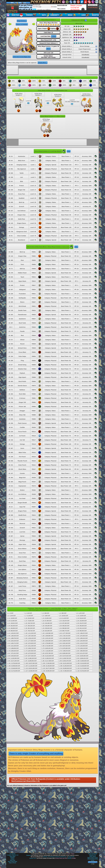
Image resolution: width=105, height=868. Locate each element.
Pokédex (12, 858)
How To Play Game (13, 862)
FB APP (70, 858)
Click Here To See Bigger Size (22, 57)
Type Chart (13, 860)
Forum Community (93, 854)
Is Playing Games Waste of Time (13, 11)
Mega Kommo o (22, 21)
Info (25, 3)
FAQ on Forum (13, 863)
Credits (74, 858)
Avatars (13, 859)
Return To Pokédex (22, 24)
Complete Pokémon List (12, 855)
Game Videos (93, 856)
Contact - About (70, 854)
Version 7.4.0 (93, 5)
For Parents (12, 854)
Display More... (43, 63)
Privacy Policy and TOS (61, 858)
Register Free (93, 855)
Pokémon (29, 855)
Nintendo (45, 857)
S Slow (54, 36)
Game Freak (71, 857)
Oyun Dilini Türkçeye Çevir (12, 7)
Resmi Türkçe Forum (93, 858)
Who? (48, 49)
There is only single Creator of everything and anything (36, 753)
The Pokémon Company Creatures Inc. (57, 857)
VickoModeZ (85, 55)
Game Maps (13, 856)
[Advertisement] (30, 7)
